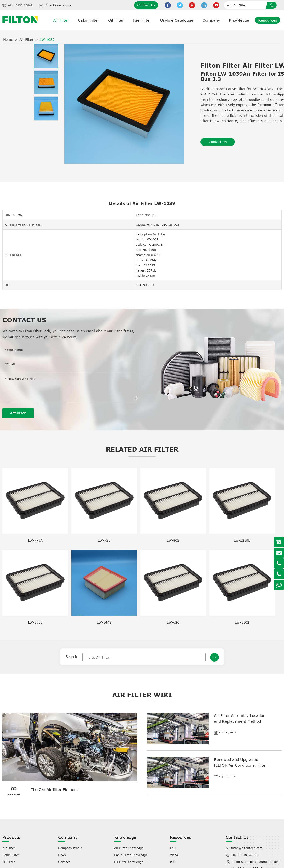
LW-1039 (47, 40)
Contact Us (146, 5)
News (62, 855)
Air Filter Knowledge (129, 848)
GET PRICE (18, 413)
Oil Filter (116, 20)
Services (64, 862)
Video (174, 855)
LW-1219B (242, 540)
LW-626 (173, 622)
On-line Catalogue (177, 20)
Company (211, 20)
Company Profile (70, 848)
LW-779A (35, 540)
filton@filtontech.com (59, 6)
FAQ (173, 848)
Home (8, 40)
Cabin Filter (89, 20)
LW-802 (173, 540)
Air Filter (61, 20)
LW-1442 (104, 622)
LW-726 (104, 540)
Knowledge (239, 20)
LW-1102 (242, 622)
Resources (268, 20)
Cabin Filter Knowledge (131, 855)
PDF (173, 862)
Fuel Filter (142, 20)
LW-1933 (35, 622)
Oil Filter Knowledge (129, 862)
